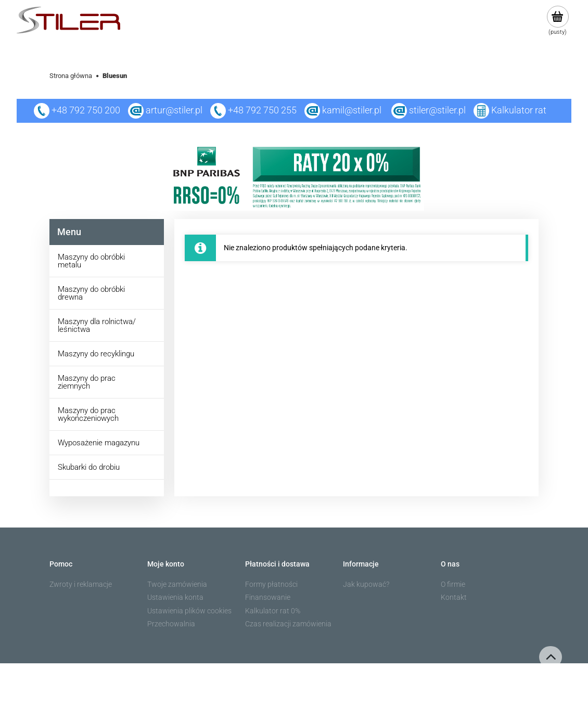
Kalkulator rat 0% (273, 611)
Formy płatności (271, 584)
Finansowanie (268, 597)
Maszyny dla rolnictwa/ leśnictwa (97, 325)
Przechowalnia (171, 624)
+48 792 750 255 (253, 110)
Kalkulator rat (519, 110)
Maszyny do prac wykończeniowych (88, 414)
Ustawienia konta (175, 597)
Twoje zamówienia (177, 584)
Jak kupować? (366, 584)
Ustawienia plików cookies (189, 611)
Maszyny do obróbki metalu (91, 261)
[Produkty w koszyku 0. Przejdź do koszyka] (558, 21)
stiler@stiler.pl (437, 110)
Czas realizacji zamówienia (288, 624)
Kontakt (454, 597)
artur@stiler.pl (174, 110)
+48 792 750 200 (77, 110)
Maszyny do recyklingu (96, 354)
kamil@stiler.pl (352, 110)
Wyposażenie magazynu (99, 443)
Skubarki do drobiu (89, 467)
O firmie (453, 584)
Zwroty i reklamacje (81, 584)
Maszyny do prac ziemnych (87, 382)
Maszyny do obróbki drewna (91, 293)
